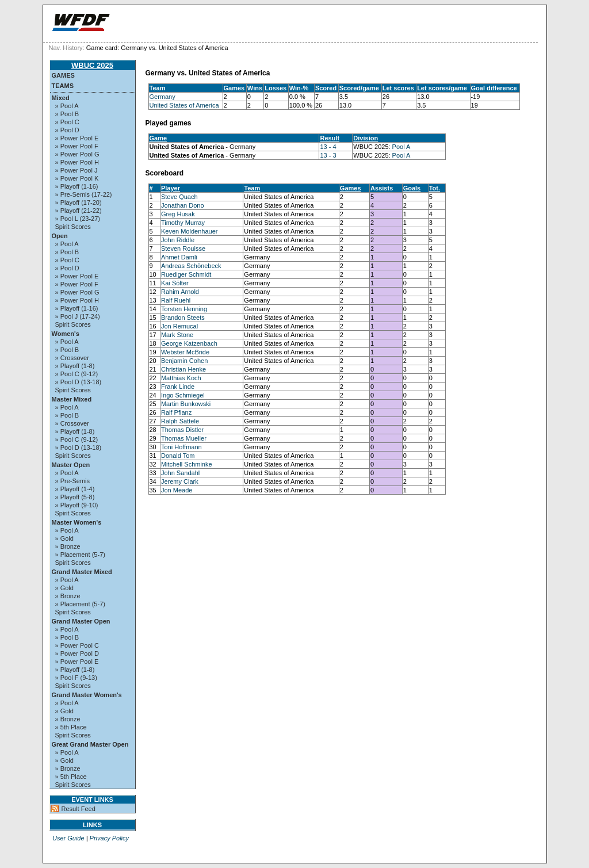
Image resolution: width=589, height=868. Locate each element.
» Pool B (67, 114)
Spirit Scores (73, 227)
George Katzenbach (189, 343)
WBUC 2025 (92, 65)
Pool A (401, 147)
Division (366, 138)
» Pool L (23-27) (78, 219)
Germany (162, 97)
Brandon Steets (183, 318)
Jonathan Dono (183, 205)
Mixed (61, 98)
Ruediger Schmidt (186, 274)
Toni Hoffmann (181, 447)
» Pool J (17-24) (78, 316)
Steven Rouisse (183, 248)
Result (330, 138)
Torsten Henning (184, 309)
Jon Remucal (179, 326)
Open (60, 236)
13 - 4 (328, 147)
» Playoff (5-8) (75, 497)
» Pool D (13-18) (79, 382)
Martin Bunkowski (186, 404)
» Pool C (67, 122)
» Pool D (67, 130)
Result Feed (79, 809)
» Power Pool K (77, 178)
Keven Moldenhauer (189, 231)
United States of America (184, 105)
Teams (63, 86)
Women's (66, 334)
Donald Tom (178, 456)
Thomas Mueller (184, 438)
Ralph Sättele (180, 421)
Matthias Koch (181, 378)
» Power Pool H (77, 162)
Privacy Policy (109, 838)
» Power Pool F (77, 146)
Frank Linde (178, 387)
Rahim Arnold (180, 292)
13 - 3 (328, 155)
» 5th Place (71, 727)
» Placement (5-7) (80, 555)
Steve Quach (179, 197)
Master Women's (77, 522)
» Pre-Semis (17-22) (84, 194)
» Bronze (68, 546)
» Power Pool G (77, 154)
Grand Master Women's (87, 695)
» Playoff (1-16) (77, 186)
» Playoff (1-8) (75, 366)
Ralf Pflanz (176, 412)
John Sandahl (180, 473)
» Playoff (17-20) (79, 202)
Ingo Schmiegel (183, 395)
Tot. (435, 188)
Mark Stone (177, 335)
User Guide (68, 838)
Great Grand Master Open (90, 744)
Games (63, 75)
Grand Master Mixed (82, 572)
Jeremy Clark (180, 481)
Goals (412, 188)
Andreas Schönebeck (191, 266)
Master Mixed (72, 399)
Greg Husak (178, 214)
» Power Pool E (77, 138)
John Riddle (178, 240)
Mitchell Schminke (187, 464)
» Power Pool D (77, 653)
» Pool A (67, 106)
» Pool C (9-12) (77, 374)
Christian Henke (183, 369)
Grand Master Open (81, 621)
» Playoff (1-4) (75, 489)
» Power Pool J (77, 170)
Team (252, 188)
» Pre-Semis (73, 481)
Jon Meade (177, 490)
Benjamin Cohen (184, 361)
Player (171, 188)
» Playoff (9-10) (77, 505)
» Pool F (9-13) (76, 678)
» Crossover (72, 358)
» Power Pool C (77, 645)
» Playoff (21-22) (79, 211)
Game (158, 138)
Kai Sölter (175, 283)
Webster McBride (185, 352)
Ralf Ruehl (176, 300)
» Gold (64, 538)
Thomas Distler (182, 430)
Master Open (71, 465)
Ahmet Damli (179, 257)
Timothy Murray (183, 223)
